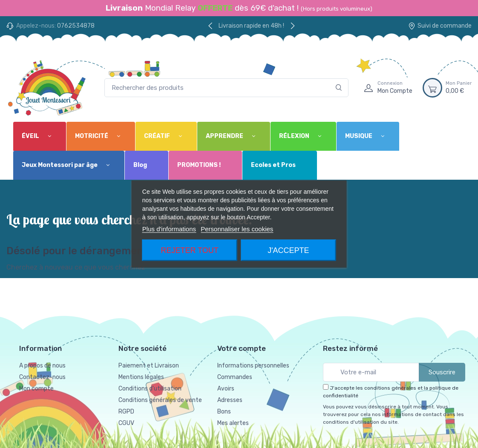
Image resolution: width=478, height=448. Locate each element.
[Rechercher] (339, 88)
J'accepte (288, 250)
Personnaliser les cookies (237, 229)
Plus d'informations (169, 229)
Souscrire (442, 372)
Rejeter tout (189, 250)
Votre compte (242, 348)
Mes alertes (233, 423)
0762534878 (76, 26)
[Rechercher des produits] (226, 88)
